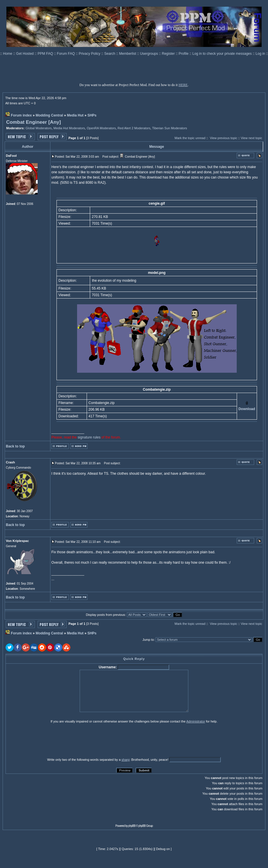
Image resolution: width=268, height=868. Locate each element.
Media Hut (75, 115)
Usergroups (149, 54)
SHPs (92, 115)
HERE (183, 85)
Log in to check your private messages (223, 54)
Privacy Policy (90, 54)
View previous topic (224, 138)
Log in (260, 54)
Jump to (148, 640)
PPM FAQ (46, 54)
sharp (125, 760)
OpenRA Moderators (101, 128)
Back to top (15, 446)
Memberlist (128, 54)
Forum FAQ (66, 54)
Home (8, 54)
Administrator (196, 721)
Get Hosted (25, 54)
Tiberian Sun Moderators (170, 128)
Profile (184, 54)
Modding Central (49, 115)
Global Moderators (39, 128)
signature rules (89, 437)
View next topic (251, 138)
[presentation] (50, 740)
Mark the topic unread (190, 138)
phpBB (132, 826)
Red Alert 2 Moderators (134, 128)
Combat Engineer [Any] (33, 122)
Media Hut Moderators (69, 128)
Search (110, 54)
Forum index (21, 115)
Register (169, 54)
